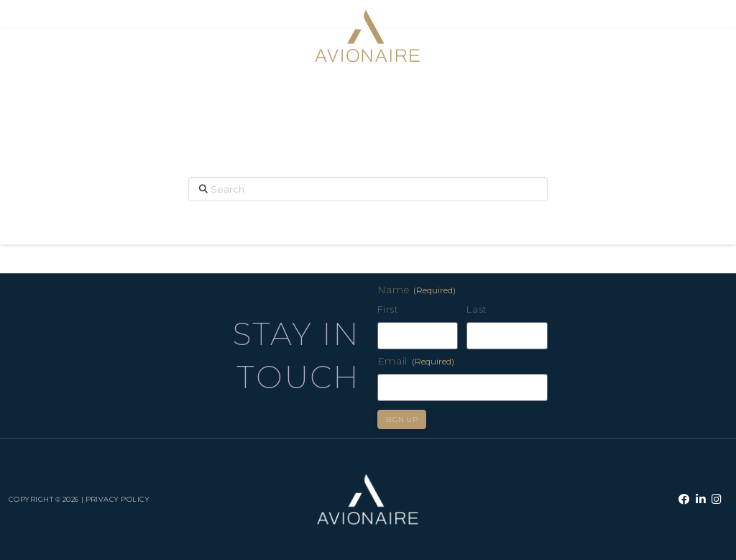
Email (416, 361)
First (388, 309)
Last (477, 309)
